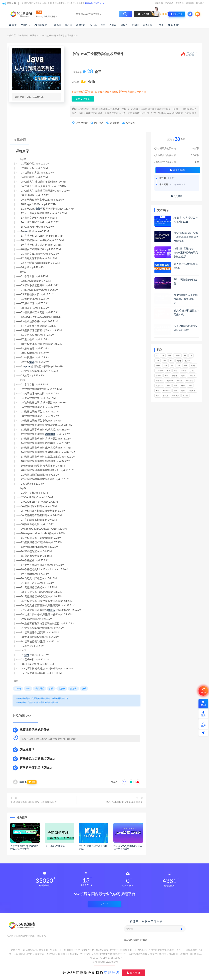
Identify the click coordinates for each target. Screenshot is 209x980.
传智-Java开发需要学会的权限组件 (43, 702)
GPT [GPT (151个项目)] (158, 361)
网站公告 (159, 3)
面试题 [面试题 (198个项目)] (166, 396)
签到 (203, 704)
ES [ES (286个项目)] (185, 355)
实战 (27, 655)
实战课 (69, 25)
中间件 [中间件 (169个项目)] (193, 366)
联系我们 (200, 3)
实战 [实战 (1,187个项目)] (192, 371)
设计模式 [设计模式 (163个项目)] (167, 391)
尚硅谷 (113, 25)
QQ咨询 (177, 196)
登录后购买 (178, 170)
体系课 (58, 25)
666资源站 (23, 35)
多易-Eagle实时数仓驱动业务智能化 (124, 802)
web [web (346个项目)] (185, 366)
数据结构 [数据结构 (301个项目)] (190, 381)
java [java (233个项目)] (165, 361)
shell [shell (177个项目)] (165, 366)
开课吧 (135, 25)
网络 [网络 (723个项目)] (158, 391)
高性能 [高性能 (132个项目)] (185, 396)
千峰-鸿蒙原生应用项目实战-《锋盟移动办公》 (35, 802)
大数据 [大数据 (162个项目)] (184, 371)
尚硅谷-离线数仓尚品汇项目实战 (93, 847)
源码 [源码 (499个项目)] (176, 386)
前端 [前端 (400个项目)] (176, 371)
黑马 (103, 25)
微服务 (51, 610)
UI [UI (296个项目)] (172, 366)
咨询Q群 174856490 (94, 3)
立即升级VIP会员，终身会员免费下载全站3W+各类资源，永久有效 (110, 92)
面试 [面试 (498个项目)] (158, 396)
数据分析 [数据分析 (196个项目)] (170, 381)
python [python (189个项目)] (188, 361)
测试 (32, 362)
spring (28, 366)
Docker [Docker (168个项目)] (177, 355)
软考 (161, 25)
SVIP (203, 691)
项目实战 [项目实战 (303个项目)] (176, 396)
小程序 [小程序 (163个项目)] (158, 376)
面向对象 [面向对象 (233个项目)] (192, 391)
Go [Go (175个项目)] (191, 355)
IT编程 (24, 25)
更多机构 (147, 25)
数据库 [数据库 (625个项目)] (180, 381)
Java (41, 35)
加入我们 (144, 14)
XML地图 (98, 962)
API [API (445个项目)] (163, 355)
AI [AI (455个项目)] (157, 355)
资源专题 (180, 3)
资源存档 (190, 3)
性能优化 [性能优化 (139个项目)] (192, 376)
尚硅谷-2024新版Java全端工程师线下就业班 (128, 847)
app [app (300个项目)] (169, 355)
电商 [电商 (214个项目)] (183, 386)
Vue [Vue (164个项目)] (178, 366)
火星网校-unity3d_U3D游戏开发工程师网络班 (24, 847)
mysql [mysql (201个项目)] (179, 361)
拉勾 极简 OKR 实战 (55, 846)
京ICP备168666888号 (111, 958)
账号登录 (133, 973)
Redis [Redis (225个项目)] (158, 366)
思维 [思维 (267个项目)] (183, 376)
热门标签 (169, 3)
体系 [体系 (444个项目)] (168, 371)
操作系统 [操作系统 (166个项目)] (159, 381)
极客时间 (81, 25)
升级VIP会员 (83, 99)
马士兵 (93, 25)
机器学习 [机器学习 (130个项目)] (159, 386)
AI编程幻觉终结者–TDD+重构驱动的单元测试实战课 (186, 252)
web (27, 231)
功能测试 (50, 434)
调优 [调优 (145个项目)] (176, 391)
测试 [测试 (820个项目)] (168, 386)
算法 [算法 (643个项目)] (190, 386)
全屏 (203, 724)
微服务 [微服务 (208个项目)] (175, 376)
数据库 (39, 209)
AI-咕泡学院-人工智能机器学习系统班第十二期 (186, 299)
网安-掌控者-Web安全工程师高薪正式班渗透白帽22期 (186, 237)
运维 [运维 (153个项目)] (183, 391)
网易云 (124, 25)
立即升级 (112, 972)
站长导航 (112, 962)
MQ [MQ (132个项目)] (171, 361)
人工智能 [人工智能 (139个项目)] (159, 371)
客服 (203, 714)
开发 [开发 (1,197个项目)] (167, 376)
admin (23, 782)
